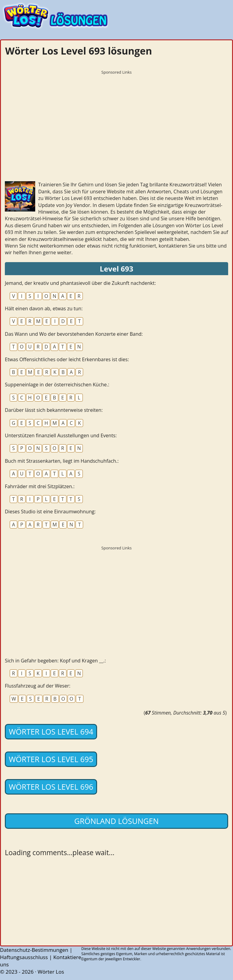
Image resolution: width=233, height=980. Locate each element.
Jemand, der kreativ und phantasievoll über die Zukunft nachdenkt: (80, 283)
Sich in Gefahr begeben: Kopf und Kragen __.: (55, 661)
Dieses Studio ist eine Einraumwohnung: (50, 512)
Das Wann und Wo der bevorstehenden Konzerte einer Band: (74, 334)
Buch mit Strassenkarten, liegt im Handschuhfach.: (62, 461)
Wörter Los (51, 972)
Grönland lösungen (116, 821)
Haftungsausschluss (24, 957)
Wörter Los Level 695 (51, 759)
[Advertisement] (116, 120)
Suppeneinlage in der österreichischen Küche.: (57, 385)
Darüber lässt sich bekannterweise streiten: (54, 410)
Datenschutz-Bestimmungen (34, 950)
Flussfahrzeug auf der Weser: (38, 686)
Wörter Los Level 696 (51, 787)
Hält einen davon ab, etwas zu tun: (44, 308)
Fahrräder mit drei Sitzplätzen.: (40, 486)
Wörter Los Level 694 (51, 732)
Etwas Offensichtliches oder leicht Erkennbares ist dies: (67, 359)
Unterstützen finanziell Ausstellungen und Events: (61, 435)
